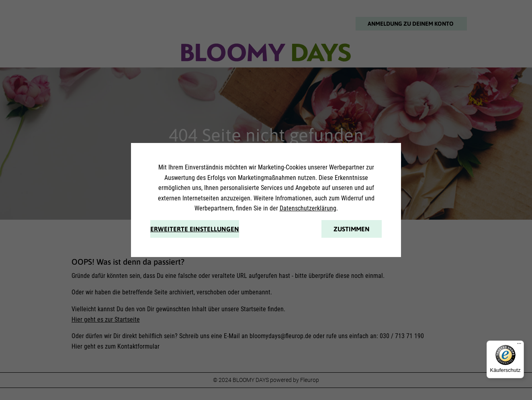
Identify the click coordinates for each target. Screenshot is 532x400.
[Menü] (519, 345)
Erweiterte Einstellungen (195, 229)
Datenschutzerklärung (308, 208)
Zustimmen (352, 229)
